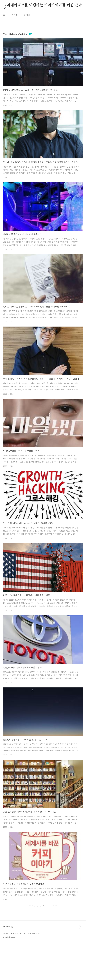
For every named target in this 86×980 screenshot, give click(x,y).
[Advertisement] (43, 930)
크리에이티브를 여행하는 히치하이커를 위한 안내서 (42, 5)
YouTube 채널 (8, 964)
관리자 (27, 15)
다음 (55, 906)
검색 (75, 5)
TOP (81, 964)
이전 (31, 906)
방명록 (14, 15)
